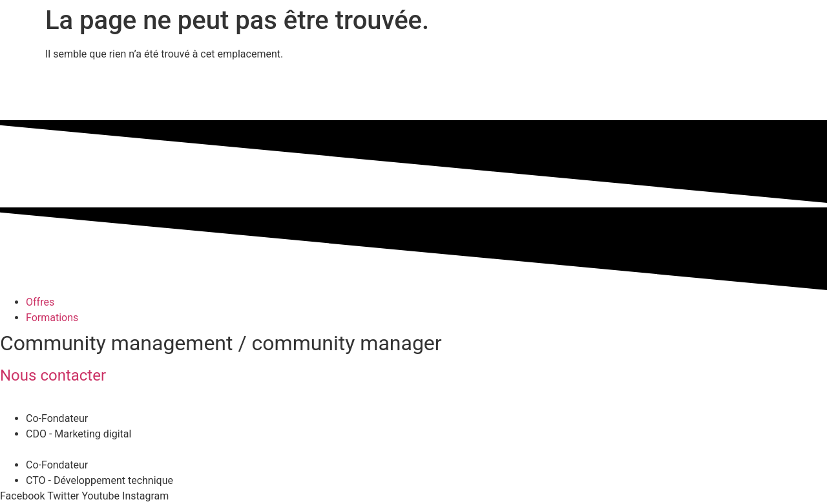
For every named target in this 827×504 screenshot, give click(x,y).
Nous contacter (53, 375)
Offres (40, 302)
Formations (52, 318)
